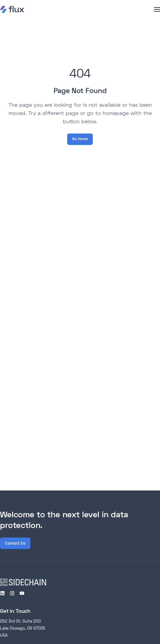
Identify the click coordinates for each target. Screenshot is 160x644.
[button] (157, 9)
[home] (12, 9)
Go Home (80, 139)
